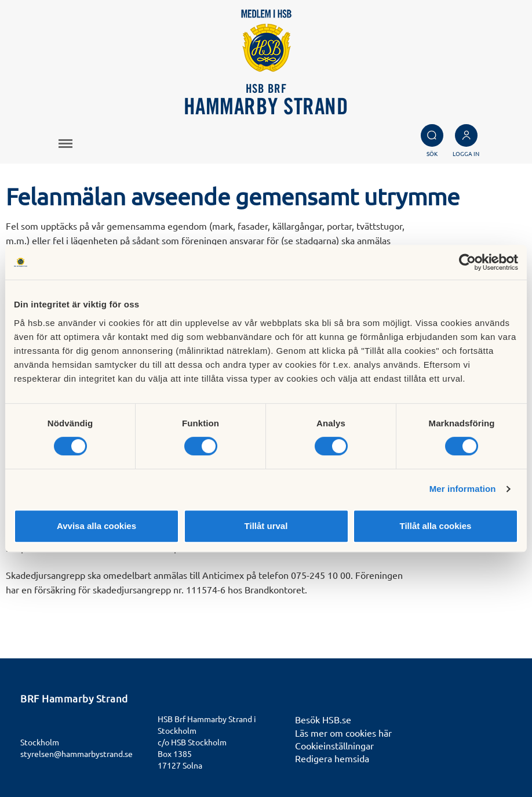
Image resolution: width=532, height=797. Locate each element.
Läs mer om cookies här (343, 733)
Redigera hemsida (332, 758)
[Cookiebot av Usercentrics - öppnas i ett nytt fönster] (467, 262)
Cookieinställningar (334, 745)
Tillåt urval (266, 526)
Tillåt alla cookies (436, 526)
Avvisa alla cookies (96, 526)
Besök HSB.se (323, 719)
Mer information (463, 489)
